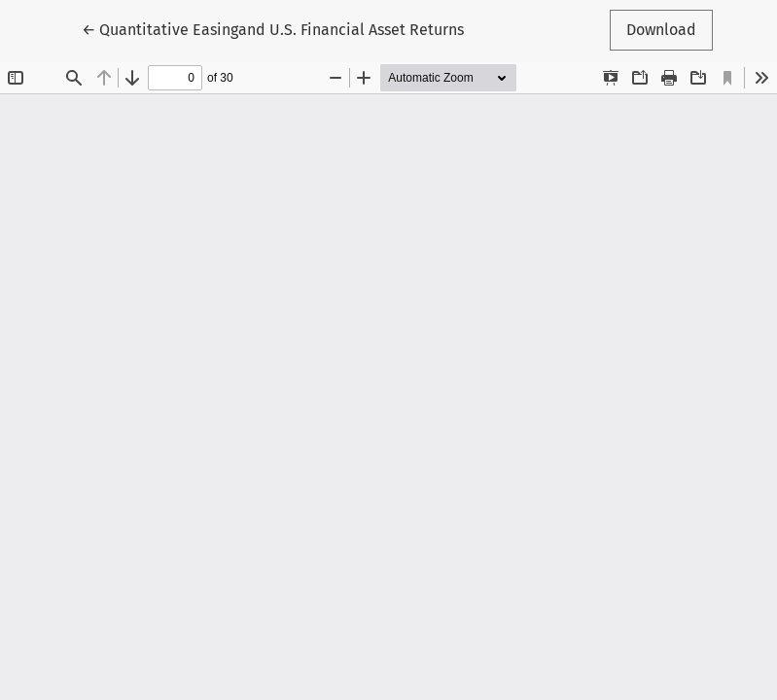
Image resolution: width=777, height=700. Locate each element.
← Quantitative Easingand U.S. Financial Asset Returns (273, 28)
